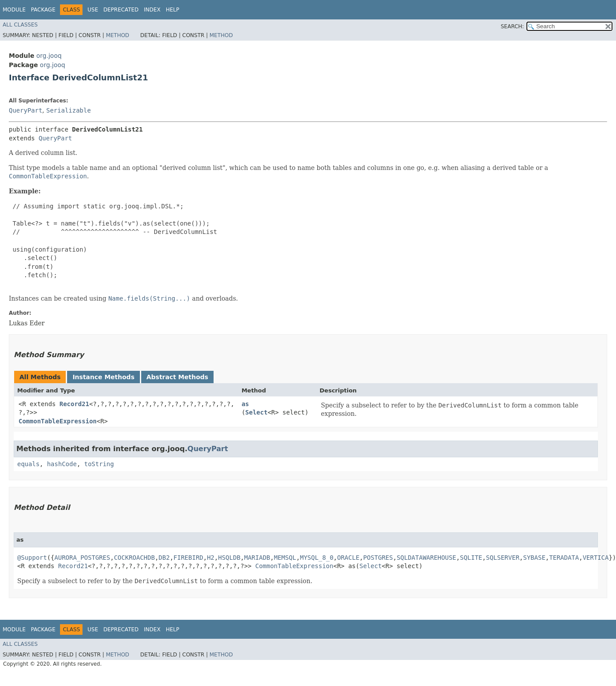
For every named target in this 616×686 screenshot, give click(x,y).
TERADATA (564, 558)
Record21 (74, 404)
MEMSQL (285, 558)
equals (28, 464)
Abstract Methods (177, 377)
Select (257, 412)
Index (152, 10)
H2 (211, 558)
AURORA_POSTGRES (82, 558)
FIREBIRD (188, 558)
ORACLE (348, 558)
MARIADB (257, 558)
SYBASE (535, 558)
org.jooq (49, 56)
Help (173, 10)
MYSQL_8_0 (317, 558)
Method (118, 35)
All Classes (20, 25)
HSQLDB (229, 558)
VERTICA (595, 558)
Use (93, 10)
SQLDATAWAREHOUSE (426, 558)
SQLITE (471, 558)
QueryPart (26, 110)
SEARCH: (513, 26)
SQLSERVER (503, 558)
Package (43, 10)
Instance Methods (103, 377)
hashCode (62, 464)
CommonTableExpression (58, 421)
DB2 (164, 558)
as (245, 404)
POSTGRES (378, 558)
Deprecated (121, 10)
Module (14, 10)
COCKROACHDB (134, 558)
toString (99, 464)
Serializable (69, 110)
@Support (32, 558)
